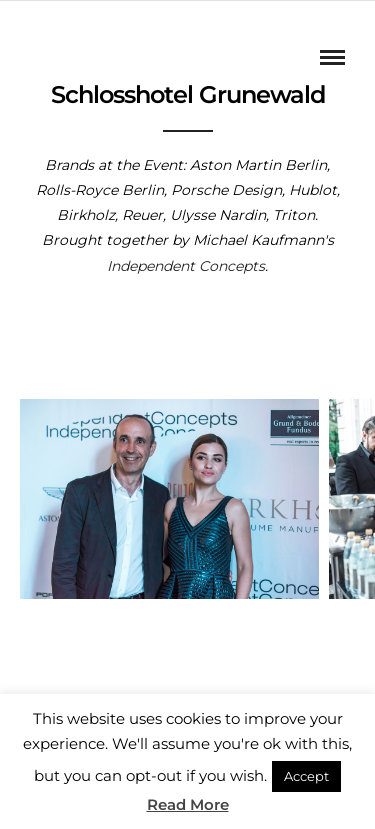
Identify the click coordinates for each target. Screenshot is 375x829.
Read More (188, 804)
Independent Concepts (186, 266)
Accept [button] (306, 776)
